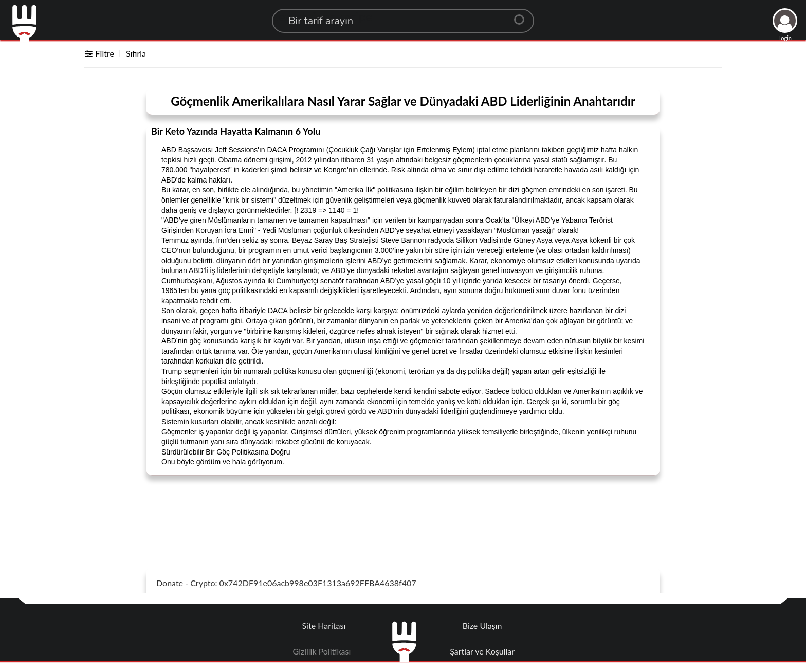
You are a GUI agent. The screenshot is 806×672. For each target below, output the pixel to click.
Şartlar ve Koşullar (482, 651)
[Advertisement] (403, 509)
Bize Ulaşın (482, 625)
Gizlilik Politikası (322, 651)
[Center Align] (523, 15)
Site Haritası (324, 625)
